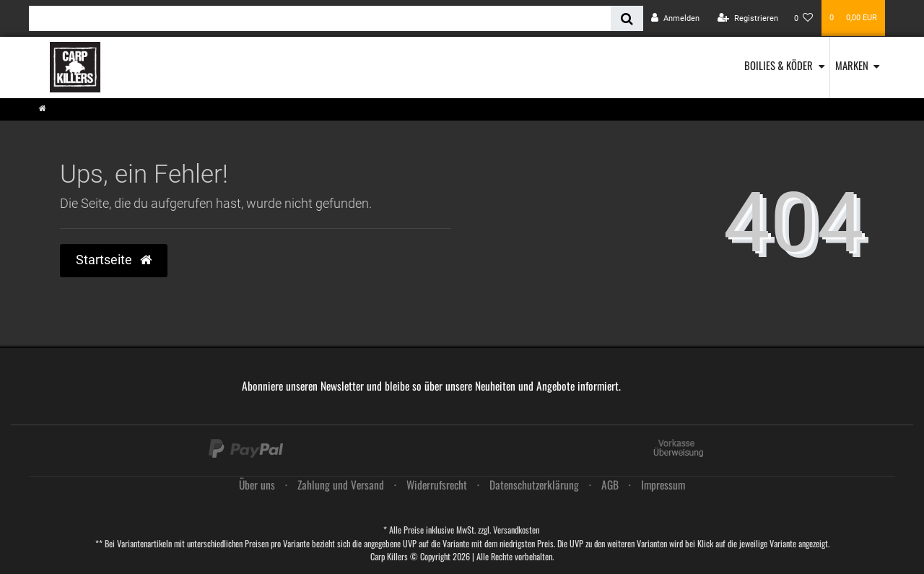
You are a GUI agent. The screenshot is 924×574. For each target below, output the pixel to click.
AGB (610, 484)
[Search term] (320, 18)
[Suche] (627, 18)
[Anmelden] (675, 18)
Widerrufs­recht (437, 484)
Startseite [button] (114, 260)
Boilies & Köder (779, 65)
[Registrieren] (748, 18)
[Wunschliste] (804, 18)
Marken (852, 65)
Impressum (663, 484)
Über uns (257, 484)
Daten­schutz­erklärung (534, 484)
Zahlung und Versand (341, 484)
